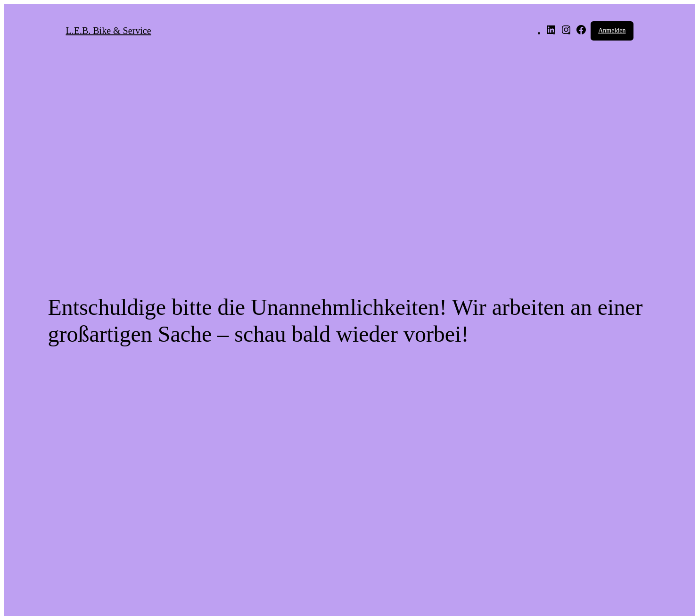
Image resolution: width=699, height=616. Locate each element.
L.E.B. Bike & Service (109, 31)
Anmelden (612, 30)
